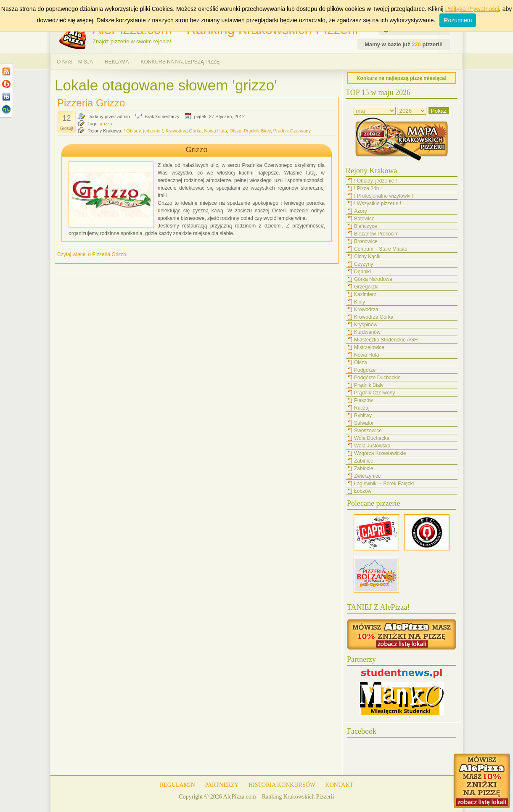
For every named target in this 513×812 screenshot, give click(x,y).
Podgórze (365, 370)
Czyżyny (364, 264)
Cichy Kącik (367, 257)
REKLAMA (117, 62)
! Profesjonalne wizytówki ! (384, 196)
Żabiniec (364, 461)
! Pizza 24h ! (368, 188)
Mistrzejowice (369, 347)
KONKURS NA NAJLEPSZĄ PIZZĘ (180, 62)
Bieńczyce (366, 226)
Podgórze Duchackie (377, 378)
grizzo (106, 124)
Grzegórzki (366, 287)
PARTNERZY (222, 785)
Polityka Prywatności (472, 9)
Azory (361, 211)
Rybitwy (363, 415)
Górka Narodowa (373, 279)
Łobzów (363, 491)
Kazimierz (365, 294)
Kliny (360, 302)
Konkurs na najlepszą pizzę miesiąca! (402, 78)
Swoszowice (368, 431)
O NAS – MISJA (75, 62)
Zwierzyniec (367, 476)
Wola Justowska (372, 446)
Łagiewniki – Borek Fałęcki (384, 484)
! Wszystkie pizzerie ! (378, 204)
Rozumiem (458, 20)
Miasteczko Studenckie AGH (386, 340)
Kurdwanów (367, 332)
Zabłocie (364, 468)
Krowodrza (366, 309)
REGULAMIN (177, 785)
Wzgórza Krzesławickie (380, 453)
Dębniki (362, 272)
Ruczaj (362, 408)
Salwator (364, 423)
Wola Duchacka (372, 438)
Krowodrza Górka (184, 131)
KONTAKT (340, 785)
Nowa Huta (215, 131)
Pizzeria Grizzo (91, 103)
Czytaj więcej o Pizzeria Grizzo (92, 254)
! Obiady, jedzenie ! (143, 131)
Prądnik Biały (257, 131)
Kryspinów (366, 325)
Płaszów (364, 400)
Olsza (235, 131)
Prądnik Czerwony (292, 131)
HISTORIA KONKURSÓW (282, 785)
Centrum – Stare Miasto (381, 249)
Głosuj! (67, 128)
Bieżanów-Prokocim (376, 234)
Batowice (364, 219)
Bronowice (366, 241)
